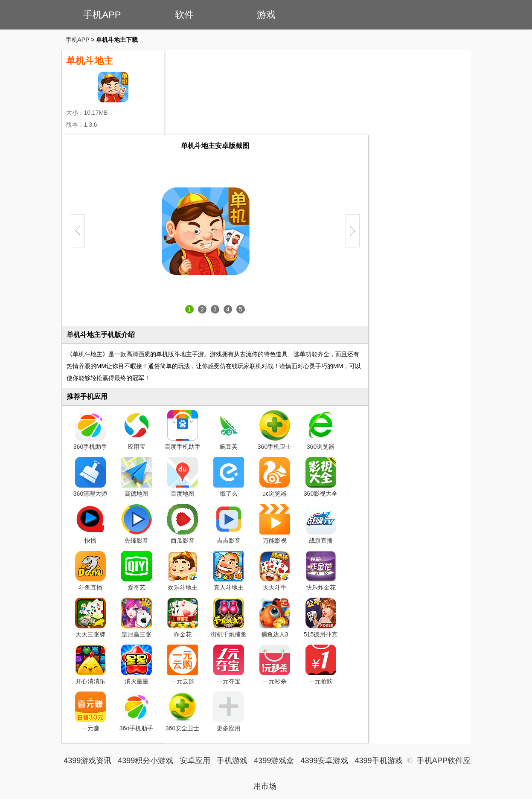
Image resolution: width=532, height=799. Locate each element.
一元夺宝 (229, 665)
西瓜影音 (183, 524)
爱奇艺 (137, 571)
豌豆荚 (229, 430)
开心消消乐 (90, 665)
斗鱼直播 (90, 571)
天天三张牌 (90, 618)
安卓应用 (195, 761)
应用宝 (137, 430)
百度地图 (183, 477)
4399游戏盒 (274, 761)
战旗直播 (321, 524)
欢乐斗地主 (183, 571)
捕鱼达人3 (275, 618)
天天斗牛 (275, 571)
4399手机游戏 (378, 761)
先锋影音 (137, 524)
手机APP (102, 15)
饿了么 (229, 477)
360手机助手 (90, 430)
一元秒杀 (275, 665)
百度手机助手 (183, 430)
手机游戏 (232, 761)
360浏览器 (321, 430)
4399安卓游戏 (324, 761)
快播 (90, 524)
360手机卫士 (275, 430)
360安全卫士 (182, 712)
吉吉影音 (229, 524)
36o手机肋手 (136, 712)
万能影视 (275, 524)
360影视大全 (321, 477)
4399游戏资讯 (87, 761)
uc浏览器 (275, 477)
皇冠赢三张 (137, 618)
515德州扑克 (321, 618)
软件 (184, 15)
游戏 (266, 15)
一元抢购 (321, 665)
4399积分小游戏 (145, 761)
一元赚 (90, 712)
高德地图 (137, 477)
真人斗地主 (229, 571)
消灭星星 (137, 665)
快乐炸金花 (321, 571)
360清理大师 (90, 477)
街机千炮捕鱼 (229, 618)
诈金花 (183, 618)
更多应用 (229, 712)
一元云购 (183, 665)
